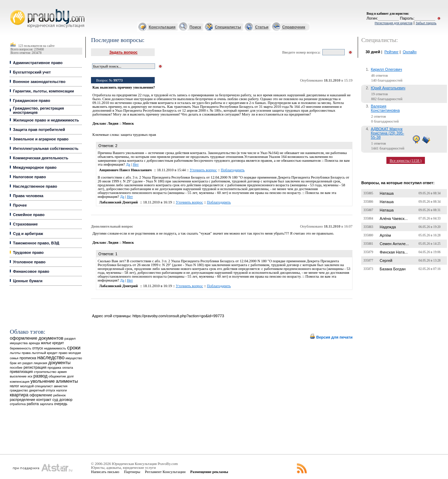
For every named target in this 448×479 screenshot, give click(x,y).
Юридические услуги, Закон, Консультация (13, 9)
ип (19, 363)
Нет (136, 164)
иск (30, 376)
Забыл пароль (426, 23)
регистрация (35, 367)
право (63, 353)
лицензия (40, 363)
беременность (20, 348)
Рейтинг (391, 52)
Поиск (195, 27)
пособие (16, 368)
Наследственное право (35, 186)
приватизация (21, 372)
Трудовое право (28, 252)
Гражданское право (31, 100)
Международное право (35, 167)
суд (55, 400)
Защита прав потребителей (39, 130)
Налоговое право (29, 177)
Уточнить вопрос (203, 170)
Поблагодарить (233, 170)
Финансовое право (31, 271)
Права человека (28, 196)
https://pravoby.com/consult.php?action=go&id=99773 (178, 316)
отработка (18, 404)
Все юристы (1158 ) (405, 160)
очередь (61, 404)
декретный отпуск (42, 390)
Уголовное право (29, 262)
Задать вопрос (123, 52)
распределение (23, 400)
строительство (45, 372)
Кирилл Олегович (386, 69)
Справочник (294, 27)
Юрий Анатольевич (388, 88)
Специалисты (228, 27)
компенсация (20, 382)
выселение (18, 376)
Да (128, 164)
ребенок (59, 395)
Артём (385, 235)
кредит (58, 343)
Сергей (386, 261)
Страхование (25, 224)
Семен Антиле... (394, 244)
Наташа (387, 193)
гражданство (19, 390)
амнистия (61, 386)
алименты (67, 381)
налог (15, 386)
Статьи (262, 27)
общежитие (57, 376)
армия (62, 372)
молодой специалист (37, 386)
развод (40, 376)
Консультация (162, 27)
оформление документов (37, 338)
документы (59, 363)
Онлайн (410, 52)
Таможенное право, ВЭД (36, 243)
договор (66, 400)
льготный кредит (44, 353)
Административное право (38, 63)
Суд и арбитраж (28, 234)
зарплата (47, 404)
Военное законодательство (39, 82)
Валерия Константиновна (385, 108)
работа (33, 404)
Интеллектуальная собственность (46, 148)
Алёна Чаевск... (394, 218)
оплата (68, 367)
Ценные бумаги (28, 281)
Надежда (388, 227)
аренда (34, 343)
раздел (27, 363)
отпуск (37, 348)
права (26, 353)
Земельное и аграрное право (41, 139)
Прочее (20, 205)
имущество (74, 358)
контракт (44, 400)
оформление (41, 395)
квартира (19, 395)
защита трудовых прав (138, 135)
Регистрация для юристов (393, 23)
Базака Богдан (393, 269)
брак (13, 363)
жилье (46, 343)
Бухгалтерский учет (32, 72)
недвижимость (55, 348)
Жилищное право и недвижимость (46, 120)
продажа (54, 367)
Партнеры (132, 472)
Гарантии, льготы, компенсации (43, 91)
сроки (74, 348)
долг (71, 376)
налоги (62, 390)
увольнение (43, 381)
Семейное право (29, 215)
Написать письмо (105, 472)
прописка (28, 358)
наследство (51, 357)
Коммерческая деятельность (41, 158)
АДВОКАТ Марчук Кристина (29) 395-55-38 (387, 133)
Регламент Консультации (165, 472)
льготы (15, 353)
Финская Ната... (394, 252)
